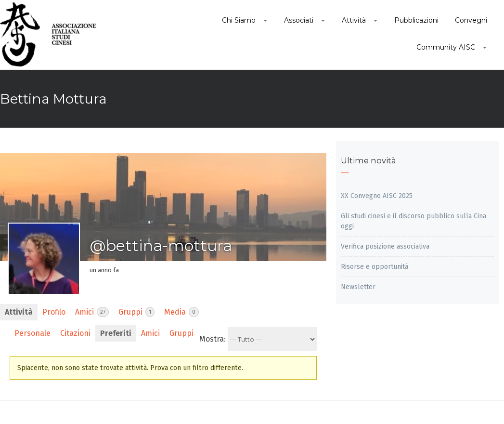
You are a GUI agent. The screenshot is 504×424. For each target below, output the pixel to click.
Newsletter (358, 287)
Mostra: (213, 339)
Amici (92, 312)
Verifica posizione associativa (385, 246)
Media (181, 312)
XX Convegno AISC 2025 (377, 196)
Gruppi (136, 312)
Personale (32, 333)
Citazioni (75, 333)
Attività (19, 312)
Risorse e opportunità (375, 267)
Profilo (54, 312)
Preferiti (116, 333)
